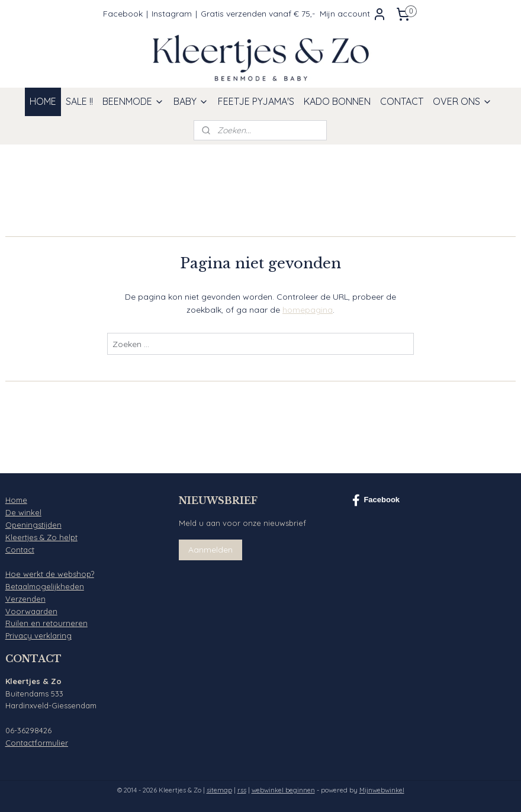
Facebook (123, 14)
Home (16, 500)
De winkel (23, 512)
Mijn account (353, 14)
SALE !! (79, 101)
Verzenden (25, 599)
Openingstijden (33, 525)
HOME (43, 101)
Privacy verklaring (38, 636)
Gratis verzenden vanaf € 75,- (258, 14)
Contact (20, 550)
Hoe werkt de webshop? (50, 574)
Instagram (172, 14)
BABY (191, 101)
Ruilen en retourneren (46, 623)
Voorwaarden (31, 611)
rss (242, 790)
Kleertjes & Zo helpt (41, 537)
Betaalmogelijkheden (45, 586)
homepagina (308, 310)
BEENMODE (133, 101)
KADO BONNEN (337, 101)
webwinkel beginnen (283, 790)
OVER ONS (462, 101)
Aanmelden (210, 550)
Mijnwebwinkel (382, 790)
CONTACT (402, 101)
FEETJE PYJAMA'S (256, 101)
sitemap (219, 790)
